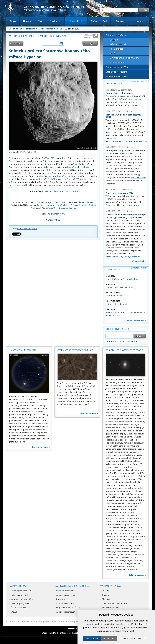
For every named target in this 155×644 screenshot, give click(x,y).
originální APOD (58, 214)
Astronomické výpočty (66, 595)
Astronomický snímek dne (50, 29)
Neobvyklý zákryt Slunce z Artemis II (125, 150)
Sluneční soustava (110, 608)
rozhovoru (130, 102)
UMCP (64, 202)
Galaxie (106, 595)
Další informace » (41, 447)
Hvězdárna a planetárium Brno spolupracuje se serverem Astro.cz (75, 621)
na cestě (22, 185)
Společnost (121, 21)
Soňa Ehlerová (127, 190)
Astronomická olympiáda (22, 599)
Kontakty (140, 21)
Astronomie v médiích (66, 603)
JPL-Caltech (28, 152)
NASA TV (14, 612)
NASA (20, 152)
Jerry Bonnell (55, 202)
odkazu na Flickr (138, 178)
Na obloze (55, 21)
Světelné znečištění (65, 591)
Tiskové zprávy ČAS (20, 595)
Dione (68, 185)
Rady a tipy (61, 599)
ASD (44, 208)
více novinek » (139, 261)
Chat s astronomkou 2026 (119, 193)
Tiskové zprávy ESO (20, 603)
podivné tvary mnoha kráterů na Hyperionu (57, 176)
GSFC (56, 208)
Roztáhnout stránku (89, 36)
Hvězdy (105, 591)
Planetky (106, 599)
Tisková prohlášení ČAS (21, 591)
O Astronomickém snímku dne (125, 58)
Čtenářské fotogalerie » (118, 72)
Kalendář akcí (114, 269)
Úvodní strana (15, 29)
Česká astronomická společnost (28, 621)
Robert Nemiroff (35, 202)
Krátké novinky (115, 83)
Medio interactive (62, 633)
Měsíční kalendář (118, 44)
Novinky (27, 21)
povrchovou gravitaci (19, 176)
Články (13, 21)
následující (89, 43)
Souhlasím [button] (92, 638)
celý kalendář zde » (136, 321)
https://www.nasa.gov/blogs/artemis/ (123, 257)
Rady (105, 21)
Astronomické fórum (66, 612)
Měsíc (35, 229)
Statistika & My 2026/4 (128, 96)
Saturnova (48, 161)
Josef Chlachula (87, 202)
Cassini (28, 173)
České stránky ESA (19, 608)
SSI (35, 152)
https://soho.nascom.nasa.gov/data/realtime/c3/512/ (130, 141)
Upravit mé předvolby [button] (134, 638)
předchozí (17, 43)
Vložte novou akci (140, 268)
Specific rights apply (45, 205)
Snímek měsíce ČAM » (117, 67)
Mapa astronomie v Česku (68, 608)
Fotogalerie (76, 21)
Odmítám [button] (110, 638)
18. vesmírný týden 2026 (23, 350)
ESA (52, 158)
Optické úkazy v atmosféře (114, 603)
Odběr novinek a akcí (118, 329)
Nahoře (48, 164)
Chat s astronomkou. (130, 205)
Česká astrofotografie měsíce (75, 350)
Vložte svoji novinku (139, 82)
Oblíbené (114, 40)
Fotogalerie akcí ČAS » (117, 76)
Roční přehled (116, 49)
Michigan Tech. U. (68, 208)
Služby (94, 21)
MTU (45, 202)
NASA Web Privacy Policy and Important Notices (75, 205)
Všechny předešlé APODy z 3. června (62, 191)
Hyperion (64, 161)
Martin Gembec (127, 111)
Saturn (20, 229)
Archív (113, 53)
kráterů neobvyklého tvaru (80, 167)
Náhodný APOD (53, 220)
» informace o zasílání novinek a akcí (122, 341)
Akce (40, 21)
